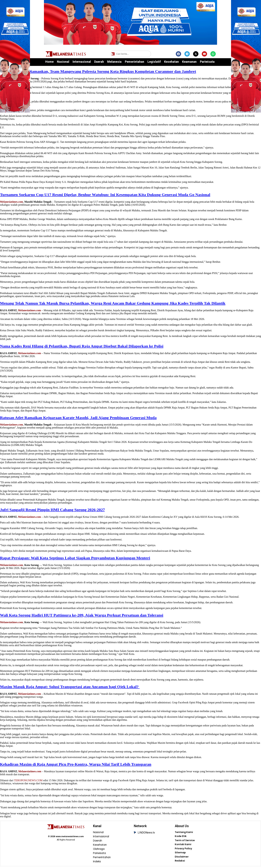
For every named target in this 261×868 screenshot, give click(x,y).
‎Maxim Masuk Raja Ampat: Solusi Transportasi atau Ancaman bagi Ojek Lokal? (70, 687)
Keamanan (189, 62)
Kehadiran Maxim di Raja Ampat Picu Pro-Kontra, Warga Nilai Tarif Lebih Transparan (76, 764)
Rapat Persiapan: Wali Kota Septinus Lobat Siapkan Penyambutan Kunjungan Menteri (75, 558)
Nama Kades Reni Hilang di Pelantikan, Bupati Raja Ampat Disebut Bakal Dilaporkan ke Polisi (82, 346)
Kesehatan (171, 62)
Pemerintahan (134, 62)
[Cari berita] (131, 54)
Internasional (82, 62)
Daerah (99, 62)
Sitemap (181, 854)
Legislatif (154, 62)
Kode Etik (181, 837)
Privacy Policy (184, 850)
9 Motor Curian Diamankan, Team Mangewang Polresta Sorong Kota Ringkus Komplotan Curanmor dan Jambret (98, 71)
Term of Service (186, 841)
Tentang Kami (184, 832)
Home (49, 62)
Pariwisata (207, 62)
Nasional (63, 62)
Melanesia (114, 62)
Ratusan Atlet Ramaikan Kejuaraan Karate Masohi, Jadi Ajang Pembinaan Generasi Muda (78, 418)
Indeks (97, 863)
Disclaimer (182, 858)
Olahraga (99, 850)
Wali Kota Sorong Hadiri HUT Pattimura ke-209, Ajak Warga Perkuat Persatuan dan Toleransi (82, 615)
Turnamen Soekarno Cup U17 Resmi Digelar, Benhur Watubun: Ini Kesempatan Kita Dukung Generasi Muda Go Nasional (105, 195)
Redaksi (180, 863)
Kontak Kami (184, 845)
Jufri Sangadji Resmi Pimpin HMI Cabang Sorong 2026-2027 (52, 510)
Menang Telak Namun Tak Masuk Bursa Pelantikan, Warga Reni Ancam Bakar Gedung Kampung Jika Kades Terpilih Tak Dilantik (113, 303)
